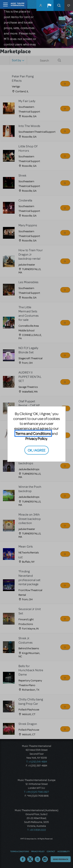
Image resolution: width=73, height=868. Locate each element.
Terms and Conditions (33, 433)
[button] (49, 5)
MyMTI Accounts (41, 5)
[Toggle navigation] (4, 4)
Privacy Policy (36, 439)
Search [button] (59, 5)
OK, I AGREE (36, 450)
